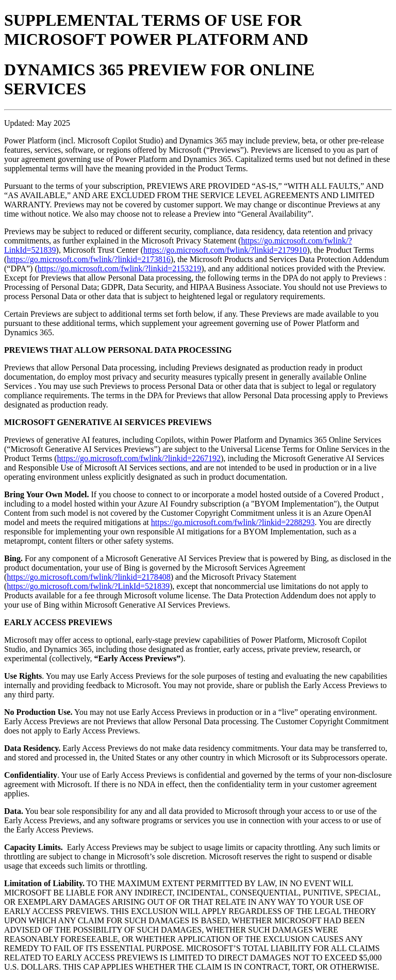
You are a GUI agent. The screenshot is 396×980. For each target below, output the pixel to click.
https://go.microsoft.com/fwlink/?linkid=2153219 (119, 268)
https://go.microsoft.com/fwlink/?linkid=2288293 (233, 522)
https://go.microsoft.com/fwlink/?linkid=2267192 (139, 458)
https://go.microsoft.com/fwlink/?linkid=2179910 (225, 250)
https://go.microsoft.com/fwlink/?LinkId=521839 (88, 586)
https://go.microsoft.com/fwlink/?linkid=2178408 (88, 577)
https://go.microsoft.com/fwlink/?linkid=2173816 (88, 259)
